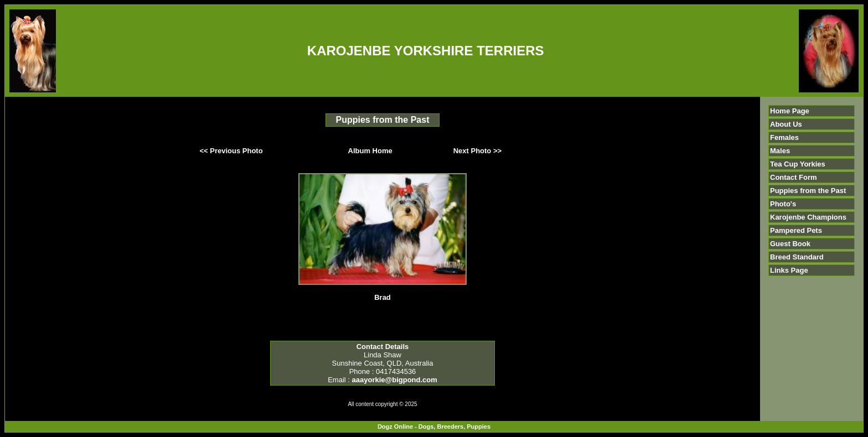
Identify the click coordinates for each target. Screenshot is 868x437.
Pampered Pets (796, 230)
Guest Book (790, 244)
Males (780, 151)
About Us (786, 124)
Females (784, 137)
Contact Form (794, 177)
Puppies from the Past (808, 191)
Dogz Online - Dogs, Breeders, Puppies (434, 426)
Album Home (370, 151)
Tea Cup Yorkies (798, 164)
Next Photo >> (477, 151)
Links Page (789, 270)
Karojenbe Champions (808, 217)
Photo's (783, 204)
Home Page (790, 111)
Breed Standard (797, 257)
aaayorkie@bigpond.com (395, 380)
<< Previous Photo (231, 151)
